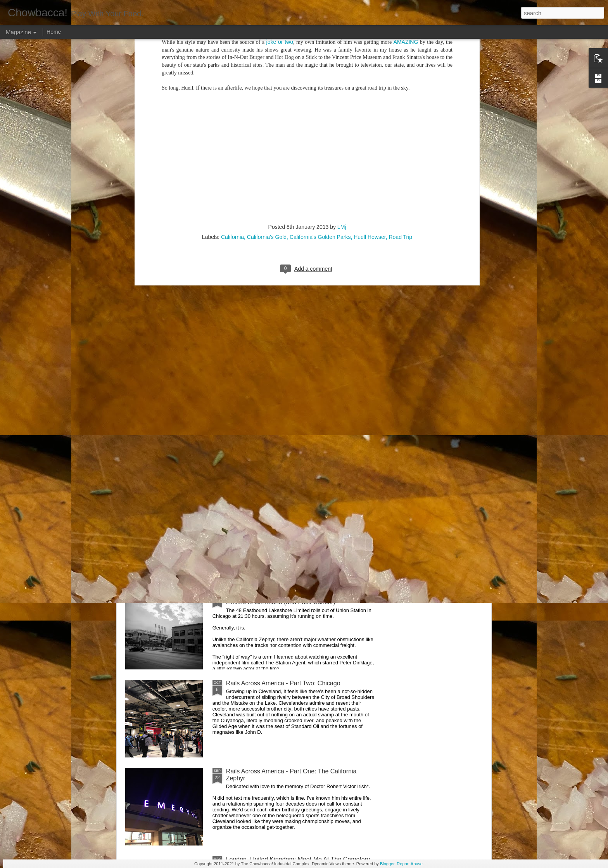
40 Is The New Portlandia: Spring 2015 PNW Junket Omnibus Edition (347, 364)
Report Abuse (410, 864)
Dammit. (150, 354)
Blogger (387, 864)
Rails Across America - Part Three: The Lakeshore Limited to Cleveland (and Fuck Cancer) (295, 599)
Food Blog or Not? (439, 354)
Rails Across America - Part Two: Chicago (283, 683)
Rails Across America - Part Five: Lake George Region (262, 361)
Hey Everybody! (248, 419)
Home (54, 32)
